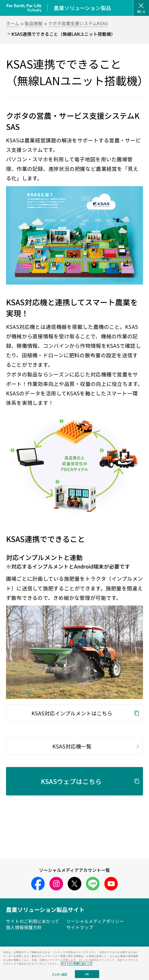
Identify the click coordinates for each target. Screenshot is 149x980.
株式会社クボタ (74, 955)
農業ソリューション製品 (82, 8)
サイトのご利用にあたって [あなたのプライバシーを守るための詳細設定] (76, 973)
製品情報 (34, 23)
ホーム (13, 23)
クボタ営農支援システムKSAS (78, 23)
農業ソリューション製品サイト (45, 909)
